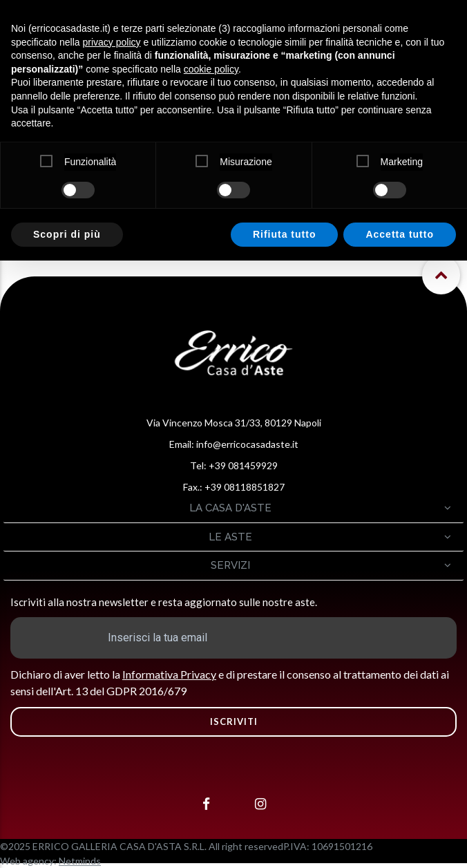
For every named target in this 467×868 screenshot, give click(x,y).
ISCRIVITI (234, 721)
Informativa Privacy (169, 674)
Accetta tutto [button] (400, 234)
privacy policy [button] (112, 42)
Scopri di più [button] (67, 234)
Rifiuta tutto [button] (285, 234)
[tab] (233, 508)
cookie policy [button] (211, 69)
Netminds (80, 861)
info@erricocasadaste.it (247, 444)
